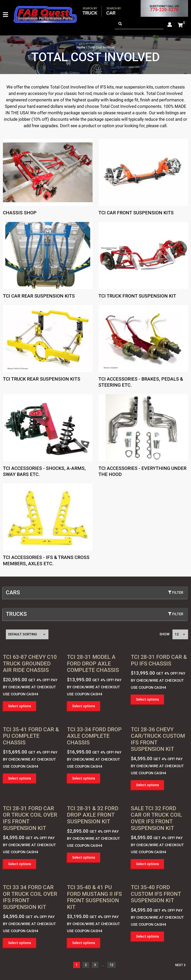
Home (81, 48)
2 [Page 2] (86, 965)
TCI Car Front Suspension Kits (136, 213)
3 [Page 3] (95, 965)
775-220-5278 (164, 10)
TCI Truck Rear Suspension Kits (42, 380)
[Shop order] (27, 635)
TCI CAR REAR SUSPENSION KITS (39, 296)
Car (114, 11)
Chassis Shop (20, 213)
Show (164, 635)
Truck (90, 11)
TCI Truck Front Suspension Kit (137, 296)
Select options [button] (20, 706)
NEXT (180, 966)
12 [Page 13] (112, 965)
